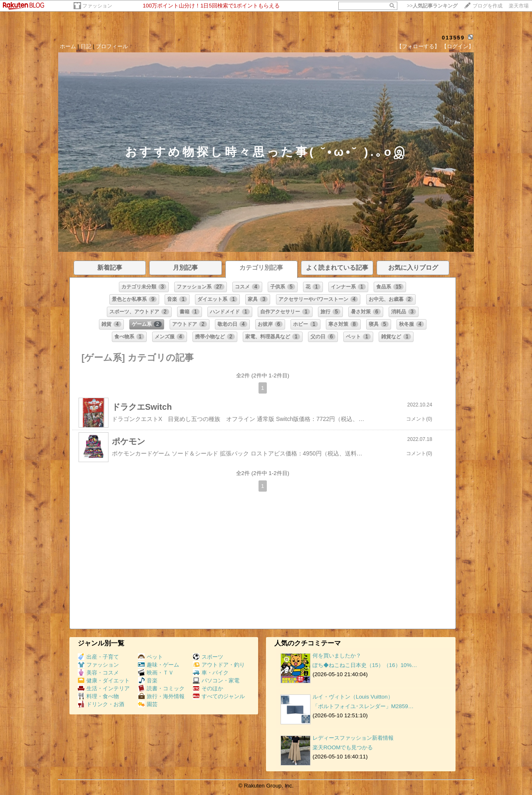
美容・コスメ (98, 673)
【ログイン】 (458, 46)
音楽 (148, 681)
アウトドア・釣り (219, 665)
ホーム (68, 46)
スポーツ (208, 657)
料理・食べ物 (98, 696)
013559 (453, 38)
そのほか (208, 688)
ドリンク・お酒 (101, 704)
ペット (150, 657)
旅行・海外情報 (161, 696)
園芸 (148, 704)
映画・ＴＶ (156, 673)
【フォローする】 (418, 46)
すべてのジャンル (219, 696)
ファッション (97, 6)
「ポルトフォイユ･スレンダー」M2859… (363, 706)
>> (432, 6)
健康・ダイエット (104, 681)
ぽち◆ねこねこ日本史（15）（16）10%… (365, 665)
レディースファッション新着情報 (353, 738)
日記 (86, 46)
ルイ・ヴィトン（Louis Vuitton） (353, 697)
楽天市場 (519, 6)
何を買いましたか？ (337, 656)
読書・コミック (161, 688)
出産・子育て (98, 657)
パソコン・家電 (216, 681)
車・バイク (211, 673)
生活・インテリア (104, 688)
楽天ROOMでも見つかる (343, 747)
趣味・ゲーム (159, 665)
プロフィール (112, 46)
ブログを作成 (488, 6)
